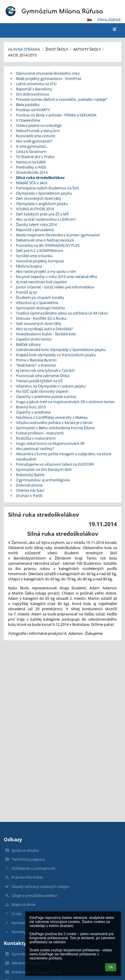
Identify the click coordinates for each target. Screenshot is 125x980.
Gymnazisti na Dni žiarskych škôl (44, 469)
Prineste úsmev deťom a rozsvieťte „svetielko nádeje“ (62, 99)
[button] (89, 20)
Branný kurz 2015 (31, 407)
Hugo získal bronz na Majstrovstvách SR (50, 443)
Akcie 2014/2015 (22, 55)
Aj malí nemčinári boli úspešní (41, 282)
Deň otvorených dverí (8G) (38, 323)
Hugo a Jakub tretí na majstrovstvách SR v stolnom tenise (65, 402)
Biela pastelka (28, 105)
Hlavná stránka (24, 49)
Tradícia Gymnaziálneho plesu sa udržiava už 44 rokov (62, 313)
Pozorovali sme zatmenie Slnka (43, 376)
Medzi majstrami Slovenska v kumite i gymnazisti (58, 235)
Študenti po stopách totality (40, 297)
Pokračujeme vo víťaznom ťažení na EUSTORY (55, 464)
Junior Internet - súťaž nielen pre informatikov (55, 287)
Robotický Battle (30, 475)
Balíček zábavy (28, 344)
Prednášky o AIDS (31, 167)
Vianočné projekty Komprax (40, 261)
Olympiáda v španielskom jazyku (44, 193)
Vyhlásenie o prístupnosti (33, 868)
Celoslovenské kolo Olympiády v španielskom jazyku (61, 350)
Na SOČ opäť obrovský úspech (42, 391)
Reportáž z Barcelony (34, 89)
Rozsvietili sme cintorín (36, 136)
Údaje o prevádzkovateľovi (34, 895)
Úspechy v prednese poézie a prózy (46, 396)
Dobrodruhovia (29, 485)
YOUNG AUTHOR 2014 (35, 209)
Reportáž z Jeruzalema (35, 230)
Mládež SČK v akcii (32, 183)
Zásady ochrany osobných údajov (41, 886)
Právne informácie (27, 877)
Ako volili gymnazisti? (34, 141)
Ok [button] (111, 967)
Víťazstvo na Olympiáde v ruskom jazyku (51, 386)
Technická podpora (28, 859)
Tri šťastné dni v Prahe (35, 157)
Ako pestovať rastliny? (35, 449)
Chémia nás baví (30, 490)
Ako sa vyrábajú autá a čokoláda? (44, 329)
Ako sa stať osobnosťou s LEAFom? (46, 219)
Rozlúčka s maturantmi (36, 438)
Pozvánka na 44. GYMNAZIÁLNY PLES (48, 245)
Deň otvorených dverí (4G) (38, 198)
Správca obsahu (25, 850)
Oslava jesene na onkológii (39, 125)
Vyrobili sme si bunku (34, 256)
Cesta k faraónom (31, 151)
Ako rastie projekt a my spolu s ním (46, 271)
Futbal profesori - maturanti (40, 433)
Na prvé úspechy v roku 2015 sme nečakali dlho (57, 277)
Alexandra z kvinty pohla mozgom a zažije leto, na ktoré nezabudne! (64, 456)
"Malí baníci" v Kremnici (36, 365)
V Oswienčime (28, 120)
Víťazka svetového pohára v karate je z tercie (54, 423)
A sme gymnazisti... (32, 146)
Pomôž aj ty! (26, 292)
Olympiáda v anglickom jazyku (42, 204)
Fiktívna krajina (29, 266)
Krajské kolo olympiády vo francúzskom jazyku (56, 355)
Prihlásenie (109, 20)
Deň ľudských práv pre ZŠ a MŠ (42, 214)
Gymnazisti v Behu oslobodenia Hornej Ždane (55, 428)
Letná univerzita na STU (36, 84)
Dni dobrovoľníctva (32, 94)
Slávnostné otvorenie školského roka (48, 73)
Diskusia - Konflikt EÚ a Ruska (41, 318)
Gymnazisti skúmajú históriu (40, 308)
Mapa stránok (24, 904)
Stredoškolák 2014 (32, 172)
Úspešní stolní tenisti (34, 339)
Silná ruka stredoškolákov (40, 178)
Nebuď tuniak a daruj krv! (38, 131)
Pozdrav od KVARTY (33, 110)
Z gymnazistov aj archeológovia (43, 480)
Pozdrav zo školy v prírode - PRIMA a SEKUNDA (56, 115)
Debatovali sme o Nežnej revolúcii (45, 240)
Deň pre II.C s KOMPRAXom (39, 251)
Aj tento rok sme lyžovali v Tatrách (45, 370)
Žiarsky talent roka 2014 (36, 224)
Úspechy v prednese (33, 412)
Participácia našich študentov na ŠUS (47, 188)
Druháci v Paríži (29, 496)
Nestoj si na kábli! (31, 162)
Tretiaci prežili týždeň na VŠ (39, 381)
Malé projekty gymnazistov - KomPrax (49, 78)
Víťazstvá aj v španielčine (37, 303)
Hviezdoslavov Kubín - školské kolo (46, 334)
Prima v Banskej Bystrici (36, 360)
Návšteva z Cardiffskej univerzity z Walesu (52, 417)
